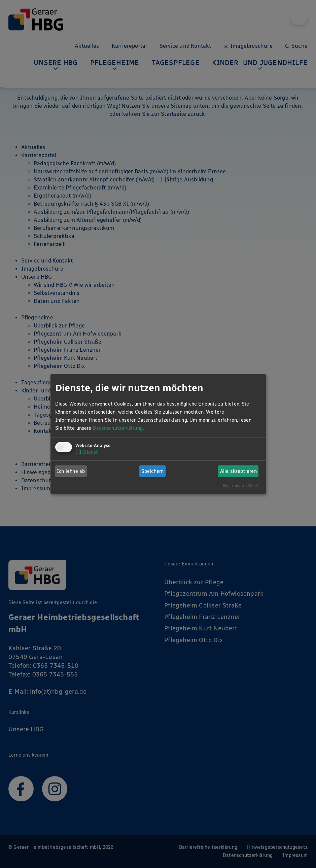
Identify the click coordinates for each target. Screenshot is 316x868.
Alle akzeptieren (238, 471)
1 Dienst (87, 452)
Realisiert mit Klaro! (240, 485)
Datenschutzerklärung (118, 428)
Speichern (153, 471)
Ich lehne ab (71, 471)
